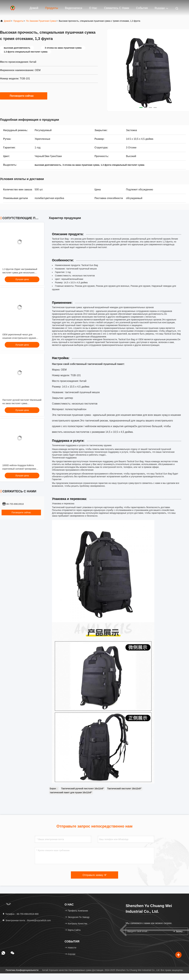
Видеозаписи (74, 8)
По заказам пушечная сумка (41, 21)
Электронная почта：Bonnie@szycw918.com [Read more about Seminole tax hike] (26, 920)
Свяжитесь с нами (117, 8)
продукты (18, 21)
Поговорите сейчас (24, 96)
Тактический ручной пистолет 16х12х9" (83, 789)
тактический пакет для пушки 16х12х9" (71, 792)
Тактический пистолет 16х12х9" (124, 789)
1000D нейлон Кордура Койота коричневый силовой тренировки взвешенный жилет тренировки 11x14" (22, 469)
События (142, 8)
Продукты (52, 8)
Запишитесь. (179, 931)
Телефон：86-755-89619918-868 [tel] (20, 914)
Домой (34, 8)
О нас (93, 8)
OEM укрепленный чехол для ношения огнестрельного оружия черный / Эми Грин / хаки (19, 338)
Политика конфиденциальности (22, 970)
